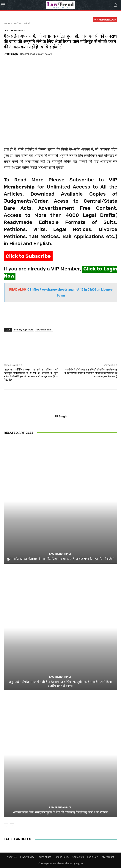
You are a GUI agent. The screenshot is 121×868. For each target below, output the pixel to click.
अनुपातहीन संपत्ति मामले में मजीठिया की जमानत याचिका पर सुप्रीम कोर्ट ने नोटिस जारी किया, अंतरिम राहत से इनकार (60, 684)
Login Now (93, 857)
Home (7, 23)
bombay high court (23, 330)
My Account (108, 857)
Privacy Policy (27, 857)
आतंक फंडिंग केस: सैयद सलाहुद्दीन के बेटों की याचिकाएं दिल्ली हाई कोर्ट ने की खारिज (60, 812)
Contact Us (78, 857)
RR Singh (13, 54)
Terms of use (44, 857)
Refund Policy (62, 857)
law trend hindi (44, 330)
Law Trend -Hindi (21, 23)
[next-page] (12, 826)
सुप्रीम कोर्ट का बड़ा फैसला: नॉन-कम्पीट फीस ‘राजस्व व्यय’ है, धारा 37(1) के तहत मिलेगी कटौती (61, 559)
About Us (12, 857)
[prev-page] (6, 826)
